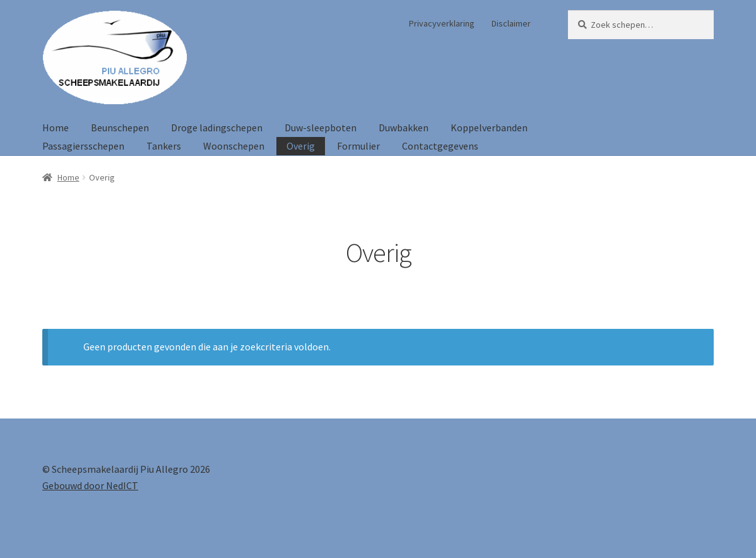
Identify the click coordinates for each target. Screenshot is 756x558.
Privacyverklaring (442, 23)
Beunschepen (120, 128)
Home (56, 128)
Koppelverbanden (489, 128)
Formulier (358, 146)
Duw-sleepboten (321, 128)
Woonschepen (234, 146)
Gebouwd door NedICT (90, 485)
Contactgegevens (440, 146)
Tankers (164, 146)
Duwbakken (404, 128)
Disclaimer (511, 23)
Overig (301, 146)
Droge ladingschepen (217, 128)
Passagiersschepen (83, 146)
